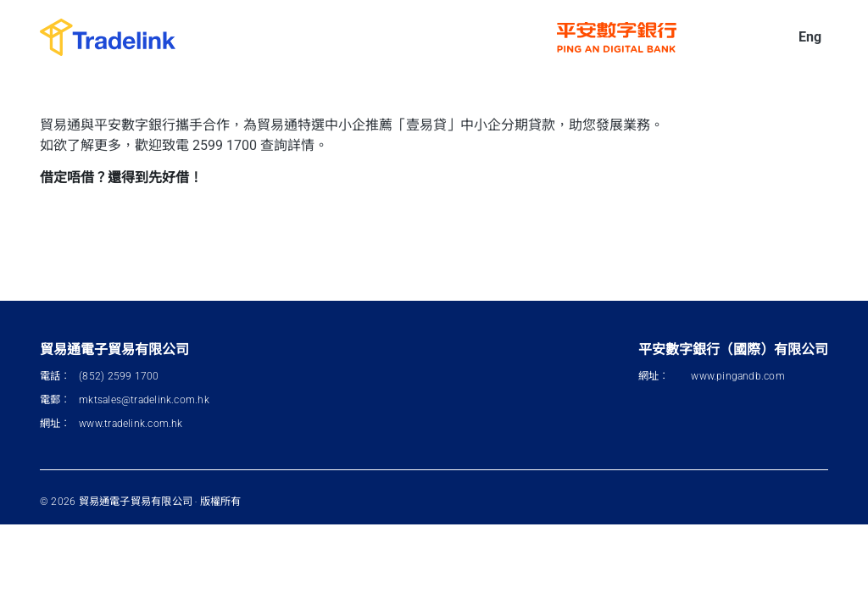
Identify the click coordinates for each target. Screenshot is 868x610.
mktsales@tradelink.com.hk (144, 400)
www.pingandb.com (738, 376)
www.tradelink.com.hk (131, 424)
